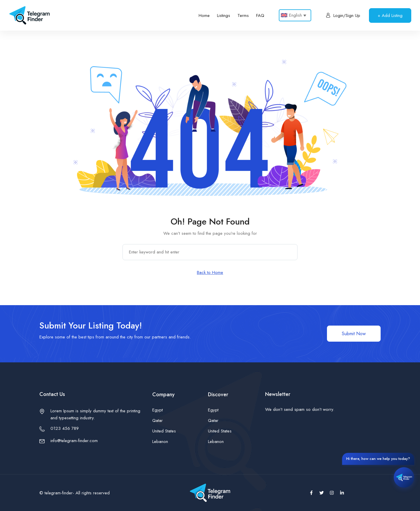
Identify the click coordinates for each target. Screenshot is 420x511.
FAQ (260, 15)
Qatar (157, 420)
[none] (295, 15)
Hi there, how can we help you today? (378, 459)
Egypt (157, 410)
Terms (243, 15)
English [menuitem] (295, 15)
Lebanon (160, 442)
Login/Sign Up (343, 15)
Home (204, 15)
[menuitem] (295, 15)
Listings (224, 15)
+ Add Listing (390, 15)
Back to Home (210, 272)
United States (164, 431)
